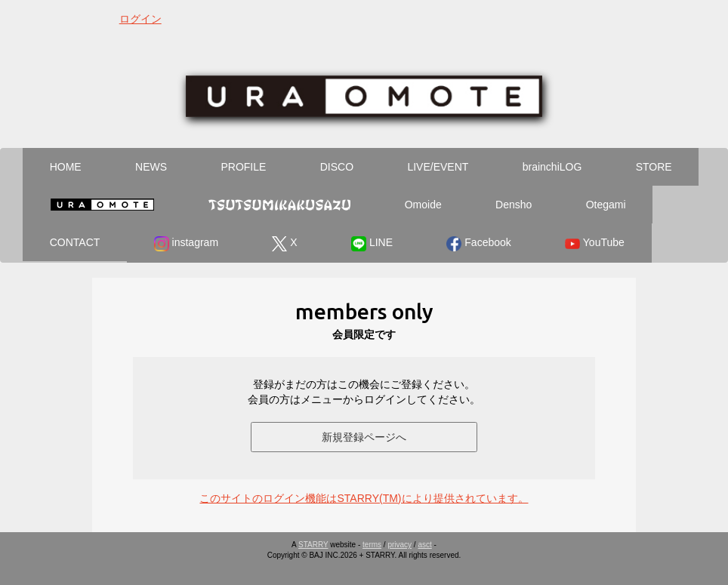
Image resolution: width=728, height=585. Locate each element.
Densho (514, 205)
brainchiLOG (552, 167)
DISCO (337, 167)
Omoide (423, 205)
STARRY (313, 545)
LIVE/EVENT (438, 167)
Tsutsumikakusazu (279, 205)
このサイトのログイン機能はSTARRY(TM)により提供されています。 (364, 498)
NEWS (151, 167)
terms (372, 545)
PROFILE (243, 167)
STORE (654, 167)
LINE (372, 244)
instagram (186, 244)
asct (424, 545)
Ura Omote (102, 205)
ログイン (140, 19)
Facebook (478, 244)
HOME (66, 167)
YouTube (595, 244)
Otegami (606, 205)
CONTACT (75, 242)
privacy (399, 545)
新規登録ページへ (364, 437)
